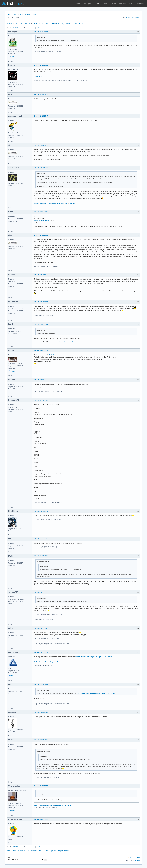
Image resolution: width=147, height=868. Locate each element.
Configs (72, 203)
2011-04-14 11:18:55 (41, 32)
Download (140, 4)
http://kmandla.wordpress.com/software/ (65, 342)
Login (35, 14)
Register (28, 14)
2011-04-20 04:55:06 (41, 235)
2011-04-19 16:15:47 (41, 116)
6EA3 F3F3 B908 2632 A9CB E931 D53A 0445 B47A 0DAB (53, 805)
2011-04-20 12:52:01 (41, 324)
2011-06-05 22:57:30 (41, 592)
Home (78, 4)
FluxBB (137, 860)
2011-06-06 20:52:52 (41, 740)
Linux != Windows (40, 203)
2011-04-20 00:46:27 (41, 168)
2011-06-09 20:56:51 (41, 786)
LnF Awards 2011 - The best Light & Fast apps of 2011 (59, 24)
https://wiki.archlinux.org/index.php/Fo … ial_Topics (94, 657)
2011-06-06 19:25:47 (41, 712)
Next (38, 28)
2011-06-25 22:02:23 (41, 819)
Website (13, 56)
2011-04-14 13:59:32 (41, 65)
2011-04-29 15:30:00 (41, 380)
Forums (97, 4)
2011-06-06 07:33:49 (41, 628)
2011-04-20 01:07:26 (41, 212)
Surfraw (60, 662)
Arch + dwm (38, 662)
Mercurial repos (50, 662)
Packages (87, 4)
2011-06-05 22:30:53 (41, 556)
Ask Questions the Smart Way (58, 203)
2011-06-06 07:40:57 (41, 652)
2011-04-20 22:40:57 (41, 350)
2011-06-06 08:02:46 (41, 685)
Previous (15, 28)
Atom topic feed (135, 857)
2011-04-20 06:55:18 (41, 275)
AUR (131, 4)
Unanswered (136, 18)
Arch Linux (13, 3)
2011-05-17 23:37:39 (41, 400)
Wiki (106, 4)
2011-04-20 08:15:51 (41, 302)
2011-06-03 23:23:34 (41, 511)
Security (122, 4)
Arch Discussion (23, 24)
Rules (14, 14)
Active (128, 18)
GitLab (113, 4)
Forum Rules (38, 77)
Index (8, 14)
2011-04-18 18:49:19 (41, 94)
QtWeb (52, 355)
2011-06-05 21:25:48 (41, 539)
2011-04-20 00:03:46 (41, 145)
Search (21, 14)
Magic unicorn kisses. (42, 221)
